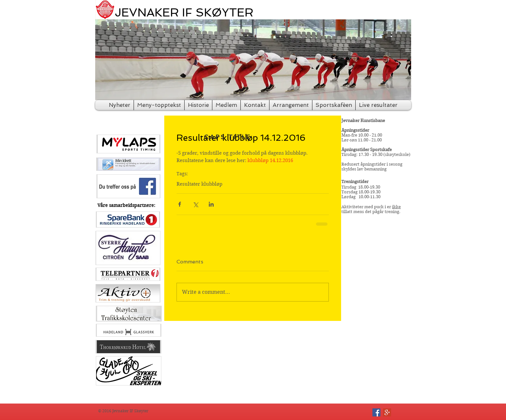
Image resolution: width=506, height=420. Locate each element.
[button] (253, 60)
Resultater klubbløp (199, 184)
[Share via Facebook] (180, 204)
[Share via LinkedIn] (211, 204)
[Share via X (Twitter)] (195, 204)
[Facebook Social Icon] (376, 412)
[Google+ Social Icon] (387, 412)
